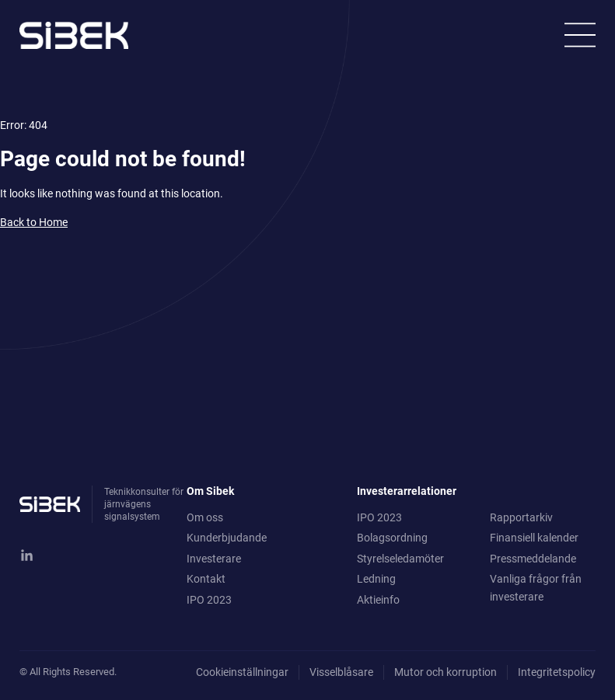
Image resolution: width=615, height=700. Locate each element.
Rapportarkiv (521, 517)
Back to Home (34, 222)
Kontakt (206, 579)
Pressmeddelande (533, 559)
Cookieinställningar (242, 672)
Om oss (205, 517)
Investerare (214, 559)
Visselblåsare (341, 672)
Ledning (376, 579)
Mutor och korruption (446, 672)
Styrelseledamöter (400, 559)
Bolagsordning (392, 538)
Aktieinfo (378, 600)
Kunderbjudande (227, 538)
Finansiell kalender (534, 538)
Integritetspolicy (557, 672)
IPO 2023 (209, 600)
